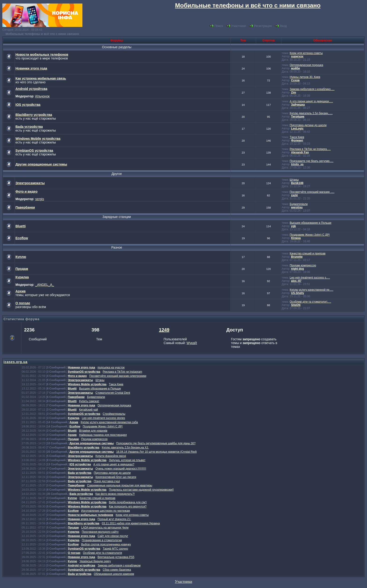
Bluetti (21, 226)
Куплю (21, 257)
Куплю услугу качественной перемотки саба (109, 422)
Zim (294, 92)
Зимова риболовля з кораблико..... (312, 89)
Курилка (22, 277)
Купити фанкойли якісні (111, 456)
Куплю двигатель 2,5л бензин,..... (311, 113)
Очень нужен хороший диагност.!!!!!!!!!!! (121, 469)
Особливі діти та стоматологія (102, 553)
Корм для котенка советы (306, 53)
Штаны (294, 180)
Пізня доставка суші (107, 481)
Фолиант (297, 140)
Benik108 (297, 183)
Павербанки (25, 207)
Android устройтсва (31, 89)
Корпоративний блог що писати (116, 477)
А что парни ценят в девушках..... (311, 101)
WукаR (192, 343)
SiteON (296, 305)
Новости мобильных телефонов (42, 55)
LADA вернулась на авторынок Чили (105, 528)
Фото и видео (26, 191)
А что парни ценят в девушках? (114, 464)
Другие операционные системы (41, 164)
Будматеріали (299, 204)
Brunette (297, 257)
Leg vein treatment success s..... (310, 278)
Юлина (296, 238)
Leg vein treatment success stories (104, 418)
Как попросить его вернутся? (128, 507)
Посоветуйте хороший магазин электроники (118, 376)
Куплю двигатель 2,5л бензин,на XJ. (125, 448)
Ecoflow (22, 238)
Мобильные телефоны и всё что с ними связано (42, 34)
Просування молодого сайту (100, 532)
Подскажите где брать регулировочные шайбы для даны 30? (156, 443)
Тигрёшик (298, 117)
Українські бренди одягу (95, 561)
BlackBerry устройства (34, 115)
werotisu (297, 207)
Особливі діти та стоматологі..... (310, 302)
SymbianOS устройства (34, 151)
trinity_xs (297, 164)
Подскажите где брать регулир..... (312, 161)
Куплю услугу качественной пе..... (312, 290)
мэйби (296, 68)
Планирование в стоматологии (102, 540)
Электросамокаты (30, 183)
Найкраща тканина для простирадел (103, 435)
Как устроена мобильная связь (41, 78)
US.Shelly (298, 293)
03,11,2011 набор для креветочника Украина (131, 523)
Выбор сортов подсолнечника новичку (106, 544)
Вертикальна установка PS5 (116, 557)
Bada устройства (29, 127)
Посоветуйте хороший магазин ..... (312, 192)
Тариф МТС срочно (115, 549)
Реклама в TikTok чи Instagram (122, 372)
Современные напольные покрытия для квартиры (120, 485)
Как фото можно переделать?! (115, 494)
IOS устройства (28, 105)
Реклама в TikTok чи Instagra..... (310, 149)
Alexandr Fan (300, 152)
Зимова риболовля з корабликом (119, 566)
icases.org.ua (16, 362)
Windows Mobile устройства (38, 139)
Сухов (295, 80)
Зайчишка (298, 105)
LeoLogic (297, 129)
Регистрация (260, 26)
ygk (294, 226)
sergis (40, 199)
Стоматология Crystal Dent (113, 393)
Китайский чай (88, 410)
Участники (236, 26)
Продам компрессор (303, 265)
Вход (281, 26)
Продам (22, 269)
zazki (295, 195)
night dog (298, 269)
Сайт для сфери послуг (113, 536)
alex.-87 (296, 281)
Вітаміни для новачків (93, 431)
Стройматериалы (114, 414)
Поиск (216, 26)
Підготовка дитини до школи (308, 125)
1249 (164, 330)
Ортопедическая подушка (306, 65)
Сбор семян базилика (117, 570)
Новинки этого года (31, 68)
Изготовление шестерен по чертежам (106, 511)
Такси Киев (297, 137)
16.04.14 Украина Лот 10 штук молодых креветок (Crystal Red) (157, 452)
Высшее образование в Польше (311, 223)
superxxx (297, 56)
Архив (20, 291)
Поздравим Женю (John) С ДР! (310, 235)
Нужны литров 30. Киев (305, 77)
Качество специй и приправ (308, 254)
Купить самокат (89, 401)
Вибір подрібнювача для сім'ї (128, 502)
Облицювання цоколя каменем (114, 574)
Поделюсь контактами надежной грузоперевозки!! (141, 490)
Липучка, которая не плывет (127, 460)
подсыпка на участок (111, 367)
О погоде (23, 303)
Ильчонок (42, 96)
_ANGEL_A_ (45, 285)
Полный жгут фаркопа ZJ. (114, 519)
